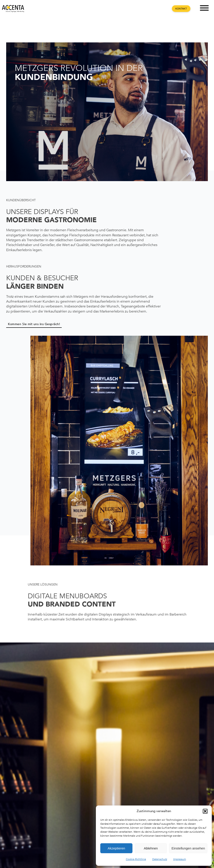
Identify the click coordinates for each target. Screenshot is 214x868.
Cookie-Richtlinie (136, 859)
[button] (205, 811)
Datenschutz (160, 859)
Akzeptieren (116, 848)
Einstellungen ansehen (188, 848)
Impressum (180, 859)
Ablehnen (151, 848)
